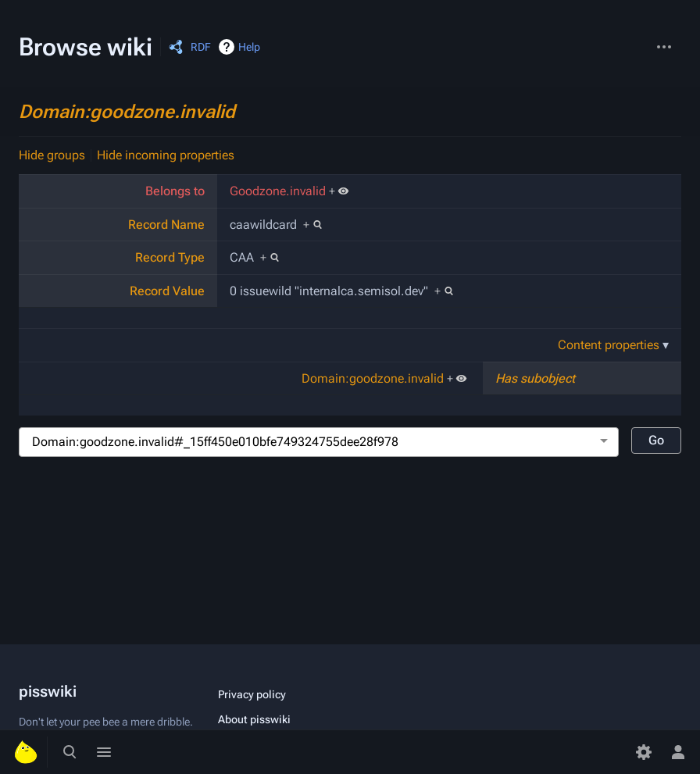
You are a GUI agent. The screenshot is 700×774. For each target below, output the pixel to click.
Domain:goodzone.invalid (127, 112)
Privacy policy (252, 694)
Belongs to (175, 191)
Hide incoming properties (166, 155)
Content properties (609, 345)
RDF (201, 47)
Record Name (166, 225)
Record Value (167, 291)
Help (249, 47)
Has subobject (535, 378)
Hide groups (52, 155)
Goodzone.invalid (278, 191)
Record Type (170, 257)
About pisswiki (254, 719)
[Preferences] (644, 752)
